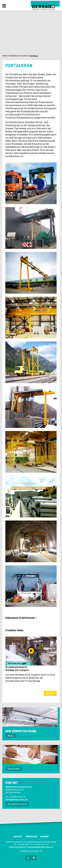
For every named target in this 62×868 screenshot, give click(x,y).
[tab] (31, 618)
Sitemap (44, 837)
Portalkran (34, 56)
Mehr (11, 736)
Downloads (14, 769)
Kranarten (24, 56)
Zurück (50, 693)
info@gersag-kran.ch (16, 799)
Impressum (31, 837)
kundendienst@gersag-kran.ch (40, 847)
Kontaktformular (17, 804)
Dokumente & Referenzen (21, 618)
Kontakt (18, 837)
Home (5, 56)
